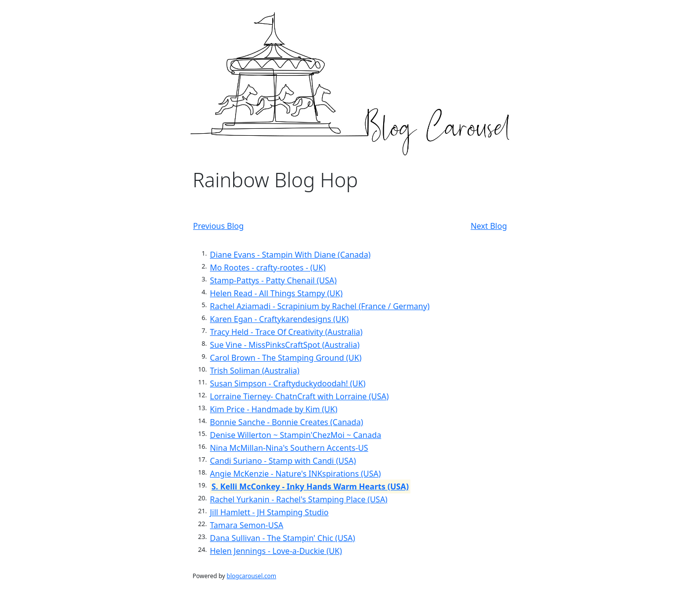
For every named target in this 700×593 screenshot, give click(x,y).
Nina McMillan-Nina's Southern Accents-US (289, 448)
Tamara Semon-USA (247, 525)
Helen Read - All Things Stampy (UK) (276, 293)
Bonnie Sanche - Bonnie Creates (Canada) (286, 422)
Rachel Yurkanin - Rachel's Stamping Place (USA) (299, 499)
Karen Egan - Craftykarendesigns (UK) (279, 319)
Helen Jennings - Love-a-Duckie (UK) (276, 551)
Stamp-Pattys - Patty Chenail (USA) (273, 280)
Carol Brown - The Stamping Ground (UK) (286, 358)
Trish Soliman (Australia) (255, 371)
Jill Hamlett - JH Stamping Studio (269, 512)
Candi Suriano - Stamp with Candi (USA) (283, 461)
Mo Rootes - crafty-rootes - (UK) (268, 268)
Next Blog (489, 226)
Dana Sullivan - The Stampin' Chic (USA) (282, 538)
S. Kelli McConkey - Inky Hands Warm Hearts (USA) (310, 486)
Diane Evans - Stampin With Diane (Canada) (290, 255)
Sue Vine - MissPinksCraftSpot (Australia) (285, 345)
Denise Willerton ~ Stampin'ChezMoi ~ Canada (296, 435)
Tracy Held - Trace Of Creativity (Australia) (286, 332)
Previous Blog (218, 226)
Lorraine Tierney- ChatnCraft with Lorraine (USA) (299, 396)
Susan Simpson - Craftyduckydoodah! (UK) (288, 383)
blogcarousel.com (251, 576)
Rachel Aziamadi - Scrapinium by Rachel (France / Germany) (320, 306)
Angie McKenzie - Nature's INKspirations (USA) (295, 474)
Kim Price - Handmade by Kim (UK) (274, 409)
